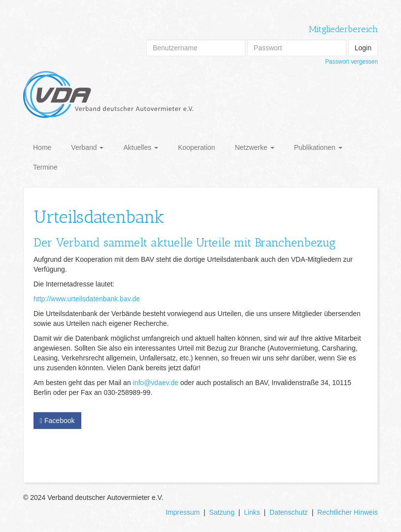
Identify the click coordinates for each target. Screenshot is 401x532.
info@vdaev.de (156, 383)
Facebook (57, 421)
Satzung (222, 512)
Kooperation (197, 147)
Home (42, 147)
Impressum (183, 512)
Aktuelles (141, 147)
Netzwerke (255, 147)
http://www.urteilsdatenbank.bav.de (87, 299)
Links (252, 512)
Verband (87, 147)
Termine (45, 167)
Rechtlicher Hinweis (348, 512)
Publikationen (318, 147)
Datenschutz (289, 512)
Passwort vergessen (351, 62)
